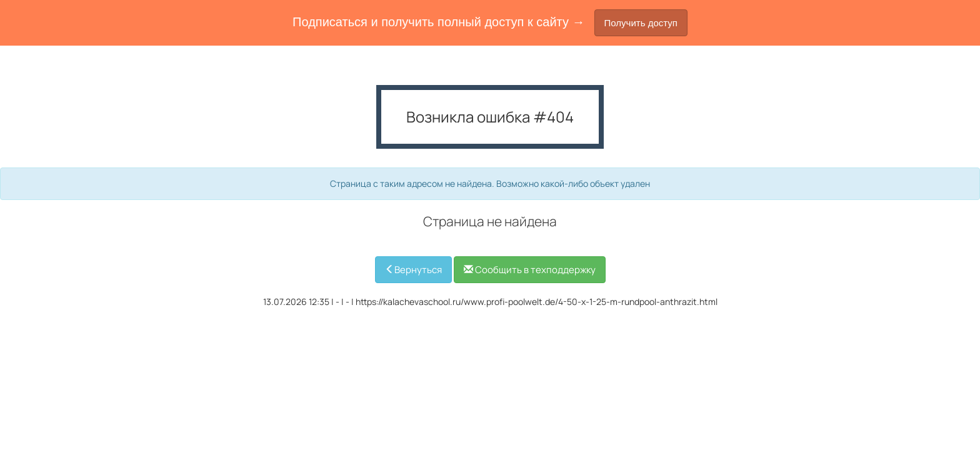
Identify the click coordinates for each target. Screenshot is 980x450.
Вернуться (413, 270)
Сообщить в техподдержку (530, 270)
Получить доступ (641, 23)
